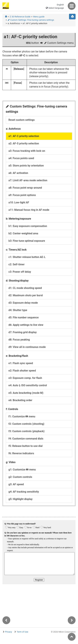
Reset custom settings (22, 120)
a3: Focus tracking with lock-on (27, 151)
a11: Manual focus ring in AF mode (29, 210)
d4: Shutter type (18, 310)
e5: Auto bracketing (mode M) (26, 393)
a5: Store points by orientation (26, 166)
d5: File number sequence (24, 317)
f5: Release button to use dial (25, 446)
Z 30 (20, 17)
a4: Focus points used (21, 158)
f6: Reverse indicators (21, 453)
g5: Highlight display (21, 499)
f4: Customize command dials (26, 439)
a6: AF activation (18, 173)
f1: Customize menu (22, 416)
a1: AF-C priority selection (24, 136)
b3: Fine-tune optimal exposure (27, 241)
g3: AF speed (16, 484)
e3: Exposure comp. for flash (25, 378)
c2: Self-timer (17, 264)
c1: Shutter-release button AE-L (27, 257)
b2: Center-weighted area (23, 233)
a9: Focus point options (22, 195)
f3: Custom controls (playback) (26, 431)
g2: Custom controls (20, 477)
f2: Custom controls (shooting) (26, 424)
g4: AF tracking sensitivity (24, 492)
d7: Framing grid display (23, 332)
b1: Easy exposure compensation (28, 226)
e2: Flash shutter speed (22, 371)
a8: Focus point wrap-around (25, 188)
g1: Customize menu (22, 470)
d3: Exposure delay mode (23, 303)
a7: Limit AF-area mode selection (28, 180)
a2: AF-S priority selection (24, 143)
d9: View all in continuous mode (27, 347)
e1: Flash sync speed (21, 363)
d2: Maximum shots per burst (26, 295)
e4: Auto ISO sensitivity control (28, 385)
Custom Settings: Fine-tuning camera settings (31, 20)
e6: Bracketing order (20, 400)
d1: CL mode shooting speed (25, 288)
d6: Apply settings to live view (26, 325)
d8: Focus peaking (19, 340)
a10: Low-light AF (19, 202)
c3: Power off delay (20, 272)
